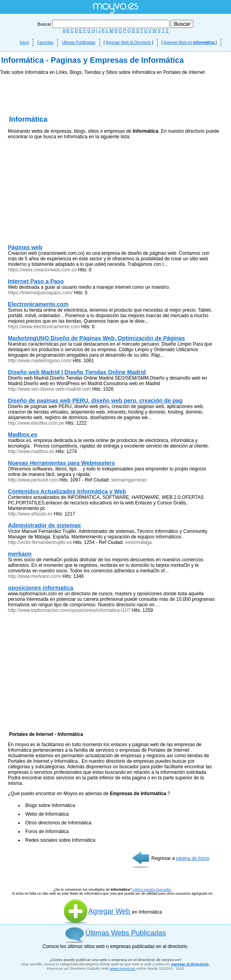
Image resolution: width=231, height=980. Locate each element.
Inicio (24, 42)
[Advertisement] (115, 134)
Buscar (104, 24)
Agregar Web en (190, 42)
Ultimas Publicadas (78, 42)
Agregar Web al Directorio (129, 42)
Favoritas (45, 42)
